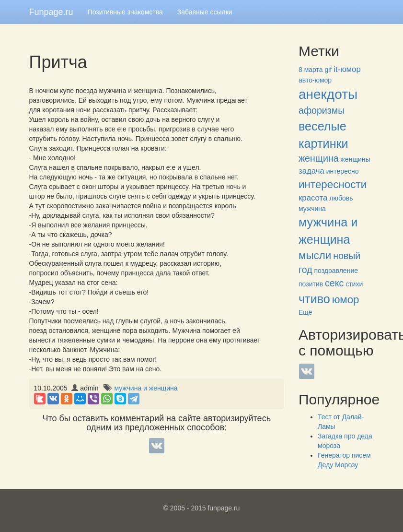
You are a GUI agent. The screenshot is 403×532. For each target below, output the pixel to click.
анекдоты (328, 94)
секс (334, 283)
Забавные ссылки (205, 12)
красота (313, 198)
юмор (346, 300)
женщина (319, 158)
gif (328, 70)
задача (311, 171)
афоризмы (322, 110)
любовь (341, 198)
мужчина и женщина (146, 388)
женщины (356, 159)
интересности (333, 184)
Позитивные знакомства (125, 12)
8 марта (311, 70)
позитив (311, 284)
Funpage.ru (51, 12)
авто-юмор (315, 80)
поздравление (336, 271)
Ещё (305, 312)
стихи (354, 284)
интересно (343, 171)
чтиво (314, 299)
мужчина (312, 209)
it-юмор (347, 69)
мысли (315, 255)
